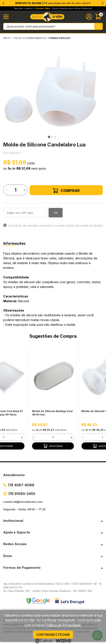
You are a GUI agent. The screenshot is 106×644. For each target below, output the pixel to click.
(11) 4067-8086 (21, 485)
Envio (8, 556)
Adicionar (53, 446)
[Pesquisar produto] (99, 26)
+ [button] (22, 437)
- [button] (35, 437)
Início (7, 38)
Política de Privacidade (63, 625)
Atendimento (14, 475)
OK (56, 213)
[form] (53, 437)
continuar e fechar (53, 635)
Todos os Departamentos (30, 38)
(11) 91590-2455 (22, 494)
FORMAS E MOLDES (59, 38)
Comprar (66, 191)
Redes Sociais (15, 544)
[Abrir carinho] (99, 17)
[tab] (49, 137)
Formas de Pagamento (22, 568)
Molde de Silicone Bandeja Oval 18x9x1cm (52, 413)
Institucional (13, 521)
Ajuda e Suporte (17, 532)
